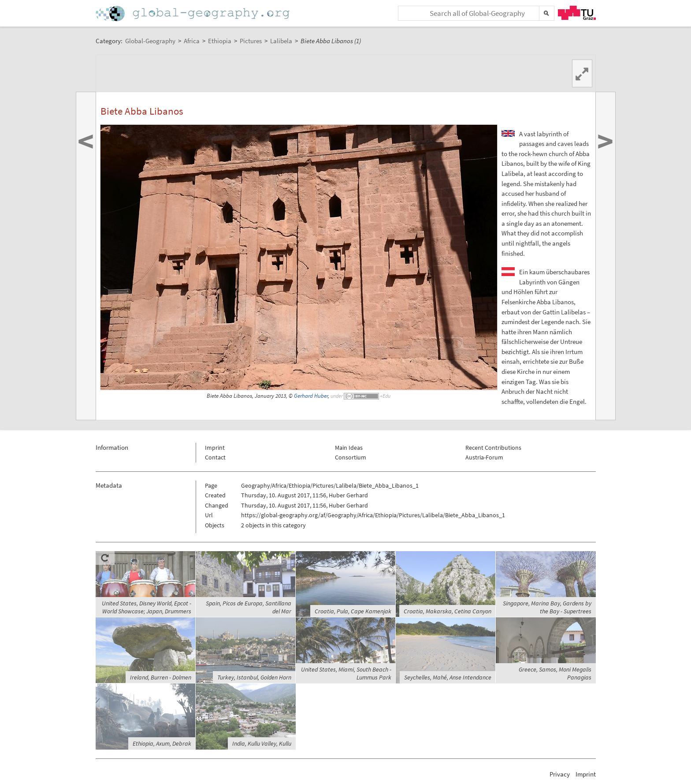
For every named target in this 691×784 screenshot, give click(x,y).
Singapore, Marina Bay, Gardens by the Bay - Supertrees (547, 607)
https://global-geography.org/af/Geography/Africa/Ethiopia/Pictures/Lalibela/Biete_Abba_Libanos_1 (373, 515)
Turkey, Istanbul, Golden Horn (254, 677)
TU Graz (577, 13)
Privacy (560, 774)
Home (193, 13)
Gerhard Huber (311, 396)
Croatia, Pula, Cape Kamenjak (353, 611)
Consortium (351, 457)
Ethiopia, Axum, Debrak (162, 743)
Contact (215, 457)
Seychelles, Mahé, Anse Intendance (448, 677)
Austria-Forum (484, 457)
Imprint (215, 448)
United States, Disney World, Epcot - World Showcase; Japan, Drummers (147, 607)
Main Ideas (349, 448)
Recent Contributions (493, 448)
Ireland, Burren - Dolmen (161, 677)
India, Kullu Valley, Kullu (262, 743)
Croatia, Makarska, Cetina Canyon (448, 611)
